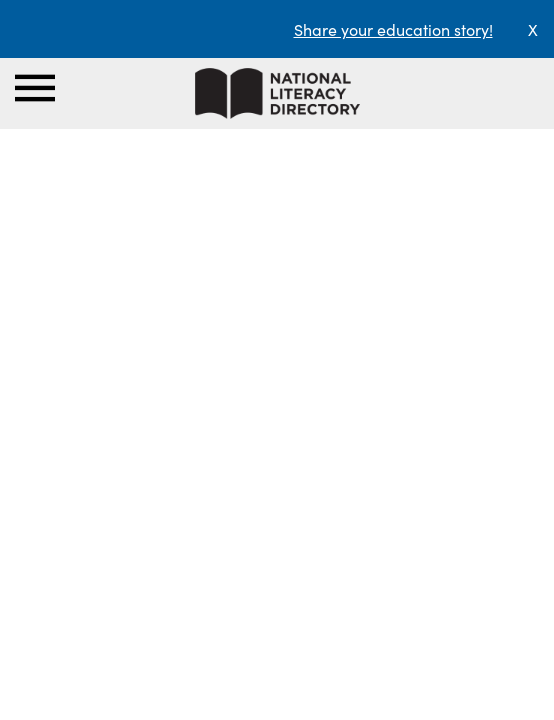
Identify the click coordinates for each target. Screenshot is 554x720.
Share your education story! (393, 29)
